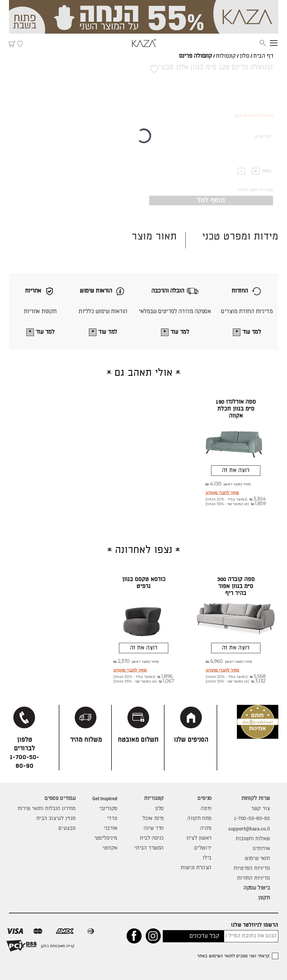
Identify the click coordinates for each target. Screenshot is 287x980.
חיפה (206, 809)
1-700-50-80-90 (252, 819)
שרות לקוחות (256, 798)
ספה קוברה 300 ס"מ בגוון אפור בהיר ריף (236, 586)
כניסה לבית (152, 838)
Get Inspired (105, 798)
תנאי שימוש (257, 859)
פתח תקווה (199, 819)
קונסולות (226, 56)
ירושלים (203, 848)
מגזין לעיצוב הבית (56, 819)
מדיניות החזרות (253, 878)
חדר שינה (154, 828)
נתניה (206, 828)
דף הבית (263, 56)
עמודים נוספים (60, 798)
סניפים (204, 798)
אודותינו (261, 849)
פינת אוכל (153, 819)
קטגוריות (154, 798)
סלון (244, 56)
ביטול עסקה (257, 888)
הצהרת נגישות (196, 868)
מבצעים (67, 828)
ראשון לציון (199, 838)
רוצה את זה (236, 470)
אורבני (110, 828)
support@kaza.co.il (249, 829)
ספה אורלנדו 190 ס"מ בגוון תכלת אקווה (236, 409)
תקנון (264, 898)
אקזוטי (110, 848)
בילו (207, 858)
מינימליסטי (106, 838)
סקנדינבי (108, 809)
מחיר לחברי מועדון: (222, 493)
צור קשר (260, 809)
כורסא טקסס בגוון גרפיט (144, 583)
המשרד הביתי (149, 848)
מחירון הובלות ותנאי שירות (46, 809)
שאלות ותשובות (253, 839)
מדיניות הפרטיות (252, 868)
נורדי (112, 819)
